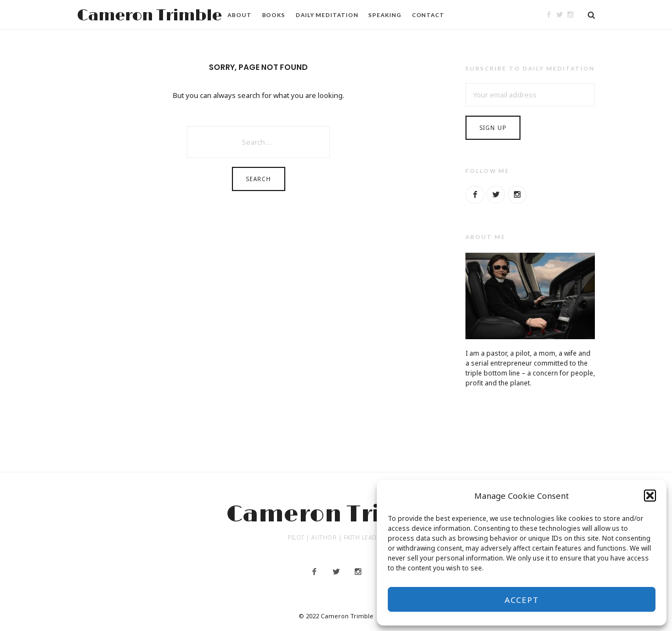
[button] (650, 496)
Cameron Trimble (150, 16)
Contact (428, 15)
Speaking (385, 15)
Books (274, 15)
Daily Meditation (327, 15)
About (240, 15)
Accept (522, 600)
